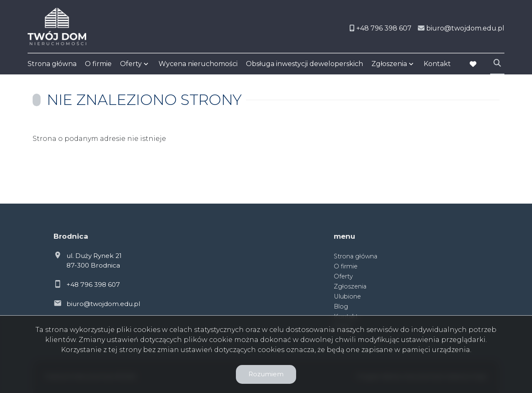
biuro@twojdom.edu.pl (103, 304)
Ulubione (347, 296)
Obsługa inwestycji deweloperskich (304, 64)
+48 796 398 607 (93, 285)
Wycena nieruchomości (198, 64)
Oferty (131, 64)
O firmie (98, 64)
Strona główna (52, 64)
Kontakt (437, 64)
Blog (341, 306)
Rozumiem (266, 374)
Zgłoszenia (389, 64)
